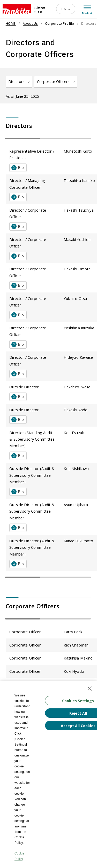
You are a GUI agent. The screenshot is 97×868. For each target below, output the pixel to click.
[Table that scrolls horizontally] (48, 138)
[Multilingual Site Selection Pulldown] (66, 9)
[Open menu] (87, 10)
